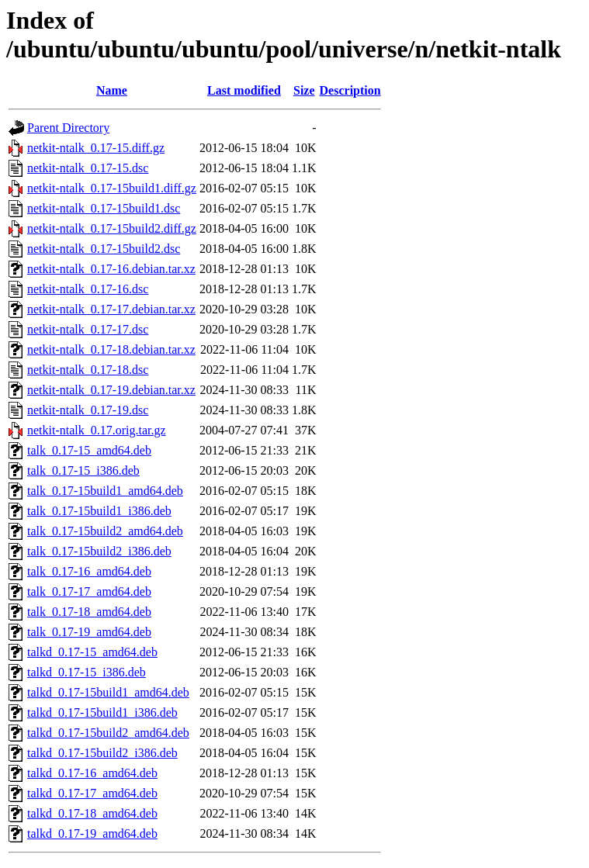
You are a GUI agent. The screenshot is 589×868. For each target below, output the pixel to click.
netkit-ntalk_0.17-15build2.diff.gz (112, 228)
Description (350, 90)
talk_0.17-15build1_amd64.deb (105, 491)
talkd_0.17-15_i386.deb (87, 672)
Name (112, 90)
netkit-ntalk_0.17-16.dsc (88, 289)
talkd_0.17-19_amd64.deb (92, 833)
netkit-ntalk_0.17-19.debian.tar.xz (111, 390)
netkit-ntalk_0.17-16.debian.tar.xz (111, 269)
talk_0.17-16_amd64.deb (89, 571)
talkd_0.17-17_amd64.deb (92, 793)
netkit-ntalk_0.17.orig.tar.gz (97, 430)
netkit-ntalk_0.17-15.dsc (88, 168)
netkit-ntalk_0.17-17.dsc (88, 329)
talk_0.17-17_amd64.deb (89, 591)
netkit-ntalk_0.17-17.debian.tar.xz (111, 309)
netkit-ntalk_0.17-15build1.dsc (104, 208)
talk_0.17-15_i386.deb (83, 470)
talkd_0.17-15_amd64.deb (92, 652)
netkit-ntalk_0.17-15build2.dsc (104, 249)
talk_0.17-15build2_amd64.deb (105, 531)
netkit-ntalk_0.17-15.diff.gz (96, 148)
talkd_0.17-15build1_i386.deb (102, 712)
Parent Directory (68, 128)
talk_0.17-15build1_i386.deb (99, 511)
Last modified (244, 90)
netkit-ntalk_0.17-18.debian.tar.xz (111, 349)
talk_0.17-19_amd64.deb (89, 632)
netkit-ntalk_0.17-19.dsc (88, 410)
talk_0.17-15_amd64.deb (89, 450)
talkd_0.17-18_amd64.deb (92, 813)
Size (304, 90)
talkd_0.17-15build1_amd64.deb (108, 692)
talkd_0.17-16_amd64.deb (92, 773)
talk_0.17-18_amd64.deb (89, 612)
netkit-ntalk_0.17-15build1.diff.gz (112, 188)
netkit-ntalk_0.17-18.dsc (88, 370)
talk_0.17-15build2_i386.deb (99, 551)
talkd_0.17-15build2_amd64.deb (108, 733)
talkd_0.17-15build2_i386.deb (102, 753)
